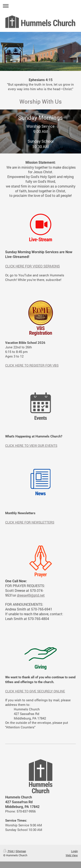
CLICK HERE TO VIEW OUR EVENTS (31, 445)
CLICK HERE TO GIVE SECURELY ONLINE (35, 691)
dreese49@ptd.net (31, 595)
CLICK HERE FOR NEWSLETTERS (30, 522)
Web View (72, 855)
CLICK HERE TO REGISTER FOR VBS (32, 365)
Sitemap (21, 851)
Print (9, 851)
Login (74, 851)
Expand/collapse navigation (40, 6)
